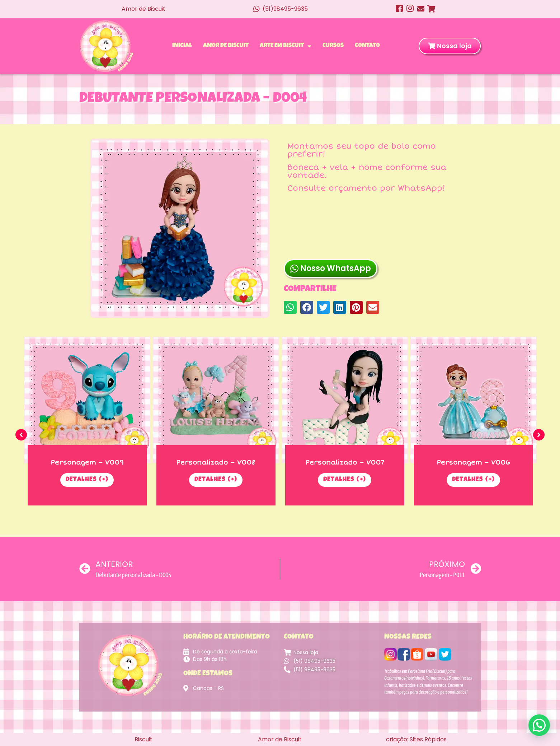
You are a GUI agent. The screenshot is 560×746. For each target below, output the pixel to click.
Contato (367, 46)
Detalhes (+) (87, 480)
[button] (290, 264)
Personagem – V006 (473, 462)
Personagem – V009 (87, 462)
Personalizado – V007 (345, 462)
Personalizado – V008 (216, 462)
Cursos (333, 46)
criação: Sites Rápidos (416, 739)
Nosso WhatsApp (331, 229)
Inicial (182, 46)
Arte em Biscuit (286, 46)
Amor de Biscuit (226, 46)
